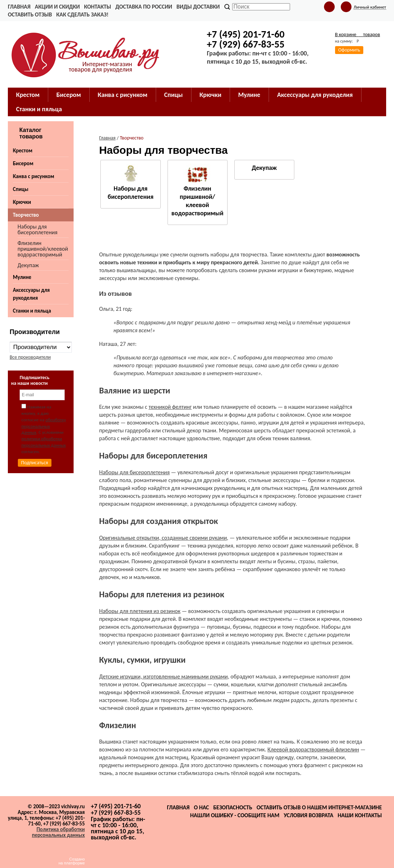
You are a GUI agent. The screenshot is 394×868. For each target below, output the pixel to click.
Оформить (349, 50)
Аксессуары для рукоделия (31, 294)
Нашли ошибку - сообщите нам (235, 815)
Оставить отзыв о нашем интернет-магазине (319, 807)
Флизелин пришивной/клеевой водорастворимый (43, 249)
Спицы (21, 189)
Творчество (26, 215)
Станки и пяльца (32, 311)
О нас (201, 807)
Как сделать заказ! (82, 14)
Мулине (22, 277)
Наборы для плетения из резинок (140, 611)
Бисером (23, 163)
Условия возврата (308, 815)
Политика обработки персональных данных (58, 832)
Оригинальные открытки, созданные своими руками (163, 538)
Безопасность (233, 807)
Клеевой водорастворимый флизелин (313, 749)
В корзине (358, 35)
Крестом (23, 151)
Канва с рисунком (34, 176)
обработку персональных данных (44, 426)
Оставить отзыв (30, 14)
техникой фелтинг (170, 407)
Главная (19, 7)
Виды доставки (198, 7)
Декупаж (28, 265)
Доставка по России (144, 7)
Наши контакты (360, 815)
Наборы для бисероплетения (38, 229)
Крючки (22, 202)
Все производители (30, 357)
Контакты (98, 7)
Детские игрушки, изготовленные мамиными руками (163, 676)
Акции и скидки (57, 7)
